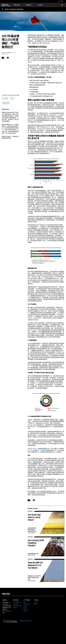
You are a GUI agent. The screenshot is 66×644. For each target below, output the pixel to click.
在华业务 (25, 608)
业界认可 (25, 611)
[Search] (62, 5)
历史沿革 (25, 606)
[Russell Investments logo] (6, 5)
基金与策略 (15, 604)
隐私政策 (29, 621)
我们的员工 (26, 609)
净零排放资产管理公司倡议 (50, 420)
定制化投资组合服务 (17, 606)
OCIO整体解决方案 (17, 602)
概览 (24, 602)
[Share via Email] (3, 58)
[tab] (60, 1)
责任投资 (15, 608)
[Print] (8, 58)
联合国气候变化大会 (44, 449)
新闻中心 (36, 604)
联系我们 (36, 602)
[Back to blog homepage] (12, 9)
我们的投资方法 (27, 604)
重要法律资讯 (23, 621)
